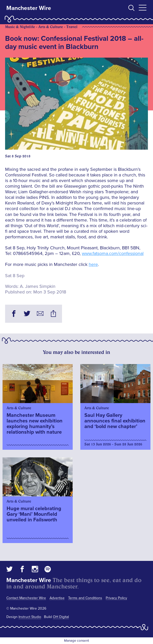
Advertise (57, 598)
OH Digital (61, 617)
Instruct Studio (30, 617)
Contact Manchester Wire (26, 598)
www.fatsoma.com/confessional (113, 253)
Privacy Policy (116, 598)
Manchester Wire (29, 8)
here (93, 264)
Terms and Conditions (85, 598)
